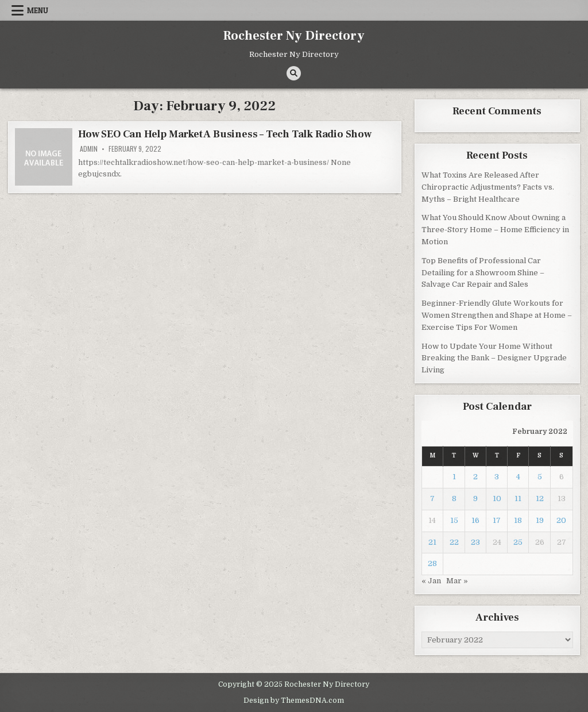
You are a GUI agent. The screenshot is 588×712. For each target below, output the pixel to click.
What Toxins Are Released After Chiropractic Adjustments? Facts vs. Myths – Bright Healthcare (488, 187)
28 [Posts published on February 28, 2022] (432, 563)
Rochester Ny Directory (294, 36)
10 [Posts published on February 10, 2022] (497, 499)
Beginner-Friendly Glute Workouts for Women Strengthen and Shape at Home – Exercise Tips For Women (497, 315)
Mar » (457, 581)
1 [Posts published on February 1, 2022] (454, 477)
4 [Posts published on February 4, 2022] (518, 477)
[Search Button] (294, 73)
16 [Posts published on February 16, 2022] (475, 520)
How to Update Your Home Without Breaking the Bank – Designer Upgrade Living (494, 358)
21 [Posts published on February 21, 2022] (432, 542)
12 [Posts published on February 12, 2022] (540, 499)
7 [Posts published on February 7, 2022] (432, 499)
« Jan (431, 581)
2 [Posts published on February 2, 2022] (475, 477)
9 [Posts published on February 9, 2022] (475, 499)
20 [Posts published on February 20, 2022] (561, 520)
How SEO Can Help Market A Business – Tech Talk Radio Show (225, 134)
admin (89, 149)
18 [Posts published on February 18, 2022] (518, 520)
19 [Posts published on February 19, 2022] (540, 520)
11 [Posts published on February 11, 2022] (518, 499)
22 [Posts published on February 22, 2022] (454, 542)
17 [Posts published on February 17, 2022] (497, 520)
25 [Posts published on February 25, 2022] (518, 542)
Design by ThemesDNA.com (294, 701)
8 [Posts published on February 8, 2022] (454, 499)
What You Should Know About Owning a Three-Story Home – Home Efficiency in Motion (495, 230)
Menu (38, 10)
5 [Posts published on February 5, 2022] (540, 477)
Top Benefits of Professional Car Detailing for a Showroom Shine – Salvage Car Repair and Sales (483, 273)
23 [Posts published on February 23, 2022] (475, 542)
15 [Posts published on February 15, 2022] (454, 520)
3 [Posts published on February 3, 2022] (497, 477)
